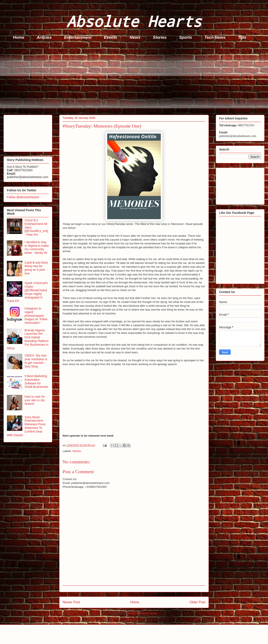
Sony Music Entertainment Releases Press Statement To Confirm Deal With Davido (26, 426)
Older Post (197, 602)
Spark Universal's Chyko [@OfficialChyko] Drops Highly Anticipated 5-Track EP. (27, 292)
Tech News (215, 37)
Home (19, 37)
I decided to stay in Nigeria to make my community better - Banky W (37, 247)
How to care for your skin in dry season (35, 400)
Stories (160, 37)
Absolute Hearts (134, 21)
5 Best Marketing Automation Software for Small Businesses (37, 381)
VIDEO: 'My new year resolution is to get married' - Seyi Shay (36, 361)
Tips (242, 37)
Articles (44, 37)
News (135, 37)
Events (111, 37)
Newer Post (71, 602)
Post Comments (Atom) (142, 613)
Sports (185, 37)
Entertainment (78, 37)
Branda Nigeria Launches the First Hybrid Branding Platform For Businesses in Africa (28, 339)
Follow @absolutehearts (23, 197)
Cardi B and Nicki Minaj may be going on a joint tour (36, 268)
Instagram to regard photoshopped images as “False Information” (36, 316)
